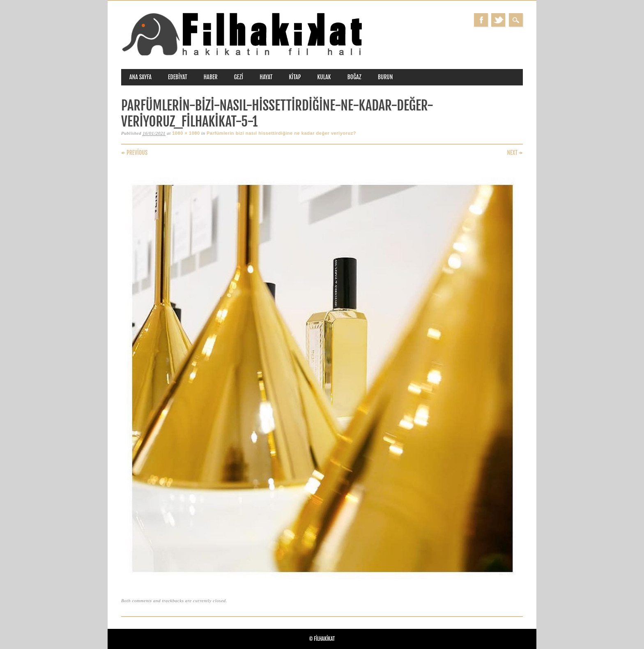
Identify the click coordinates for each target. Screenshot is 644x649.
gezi (239, 77)
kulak (324, 77)
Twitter (498, 20)
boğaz (354, 77)
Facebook (481, 20)
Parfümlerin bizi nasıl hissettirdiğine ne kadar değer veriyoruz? (281, 133)
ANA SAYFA (140, 77)
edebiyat (178, 77)
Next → (515, 153)
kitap (295, 77)
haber (211, 77)
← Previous (134, 153)
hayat (266, 77)
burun (385, 77)
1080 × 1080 (186, 133)
